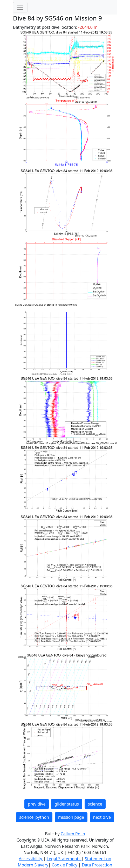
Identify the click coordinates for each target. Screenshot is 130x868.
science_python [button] (34, 817)
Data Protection (97, 865)
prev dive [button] (37, 804)
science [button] (95, 804)
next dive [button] (102, 817)
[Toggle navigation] (20, 7)
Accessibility (31, 859)
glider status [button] (67, 804)
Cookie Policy (65, 865)
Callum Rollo (73, 834)
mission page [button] (71, 817)
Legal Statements (64, 859)
